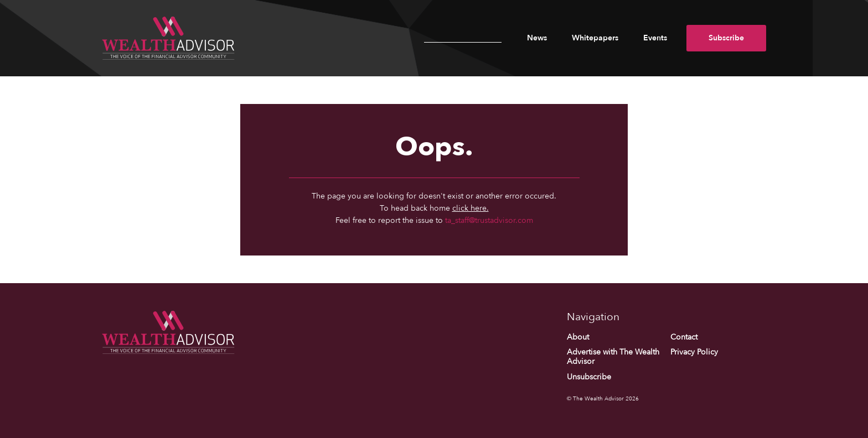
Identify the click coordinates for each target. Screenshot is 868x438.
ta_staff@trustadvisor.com (489, 220)
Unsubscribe (589, 377)
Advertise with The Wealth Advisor (613, 357)
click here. (471, 208)
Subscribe (726, 38)
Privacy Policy (694, 352)
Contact (684, 337)
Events (655, 38)
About (578, 337)
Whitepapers (595, 38)
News (537, 38)
